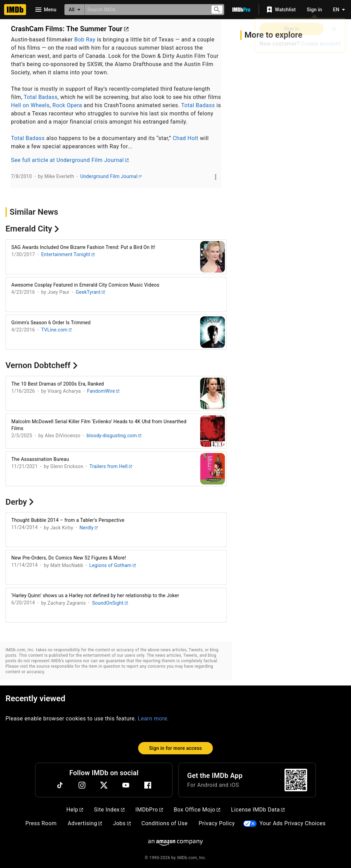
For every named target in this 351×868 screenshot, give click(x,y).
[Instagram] (82, 785)
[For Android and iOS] (296, 780)
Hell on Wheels (30, 105)
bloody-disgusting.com (114, 436)
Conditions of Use (165, 823)
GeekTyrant (90, 292)
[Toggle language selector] (337, 10)
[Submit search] (217, 10)
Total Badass (41, 97)
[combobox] (145, 9)
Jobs (122, 823)
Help (75, 810)
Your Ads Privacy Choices (293, 823)
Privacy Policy (217, 823)
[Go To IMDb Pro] (241, 10)
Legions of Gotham (113, 565)
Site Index (109, 810)
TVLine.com (57, 330)
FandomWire (103, 391)
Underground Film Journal (111, 176)
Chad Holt (186, 138)
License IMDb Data (258, 810)
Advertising (85, 823)
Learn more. (153, 719)
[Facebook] (148, 785)
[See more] (216, 177)
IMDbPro (149, 810)
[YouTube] (126, 785)
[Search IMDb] (145, 9)
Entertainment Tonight (68, 254)
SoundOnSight (110, 603)
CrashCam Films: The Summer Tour (70, 29)
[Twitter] (104, 785)
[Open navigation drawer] (45, 10)
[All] (74, 10)
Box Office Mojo (197, 810)
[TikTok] (60, 785)
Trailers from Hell (111, 466)
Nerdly (89, 528)
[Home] (15, 10)
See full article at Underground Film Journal (70, 160)
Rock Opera (67, 105)
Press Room (41, 823)
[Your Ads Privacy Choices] (250, 824)
